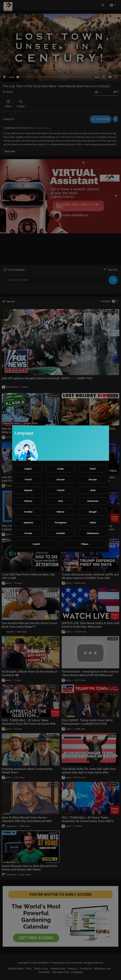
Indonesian (93, 501)
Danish (36, 544)
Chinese (28, 501)
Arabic (61, 469)
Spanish (28, 490)
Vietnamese (93, 533)
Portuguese (61, 523)
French (28, 480)
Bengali (93, 512)
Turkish (61, 490)
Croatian (28, 512)
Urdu (60, 501)
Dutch (93, 469)
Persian (28, 533)
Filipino (85, 544)
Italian (93, 523)
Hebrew (60, 512)
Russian (93, 480)
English (28, 469)
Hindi (93, 490)
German (61, 480)
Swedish (60, 533)
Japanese (28, 523)
